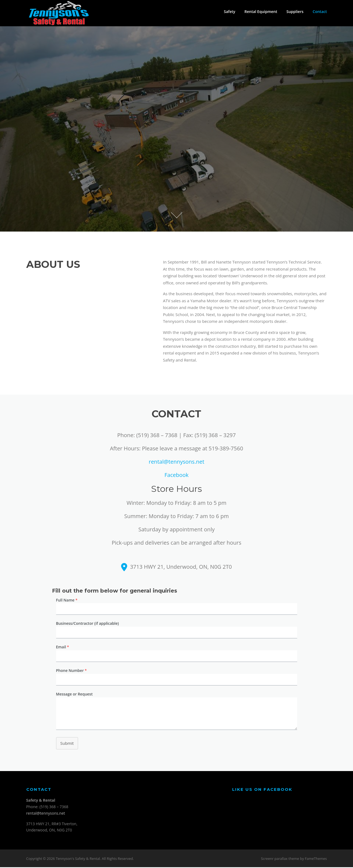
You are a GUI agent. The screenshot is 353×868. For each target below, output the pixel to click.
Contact (320, 12)
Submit (67, 744)
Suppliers (295, 12)
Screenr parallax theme (280, 859)
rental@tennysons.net (176, 462)
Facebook (176, 476)
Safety (229, 12)
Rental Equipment (261, 12)
